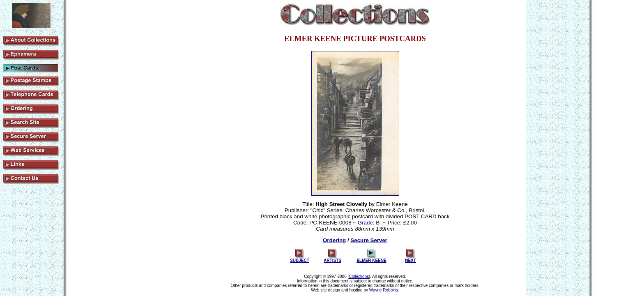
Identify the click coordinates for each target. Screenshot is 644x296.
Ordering (334, 240)
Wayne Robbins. (384, 290)
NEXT (411, 259)
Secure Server (369, 240)
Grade (365, 223)
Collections (359, 276)
